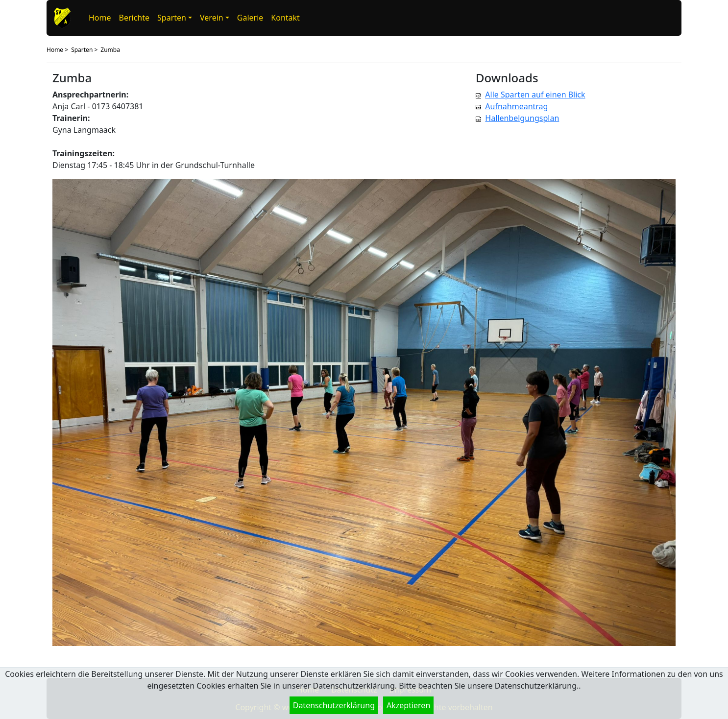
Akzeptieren (408, 705)
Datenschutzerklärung (334, 705)
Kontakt (285, 18)
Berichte (134, 18)
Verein (212, 18)
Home (100, 18)
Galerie (250, 18)
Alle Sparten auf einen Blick (535, 95)
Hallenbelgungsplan (522, 118)
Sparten (172, 18)
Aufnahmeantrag (516, 106)
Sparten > (84, 50)
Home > (57, 50)
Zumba (110, 50)
